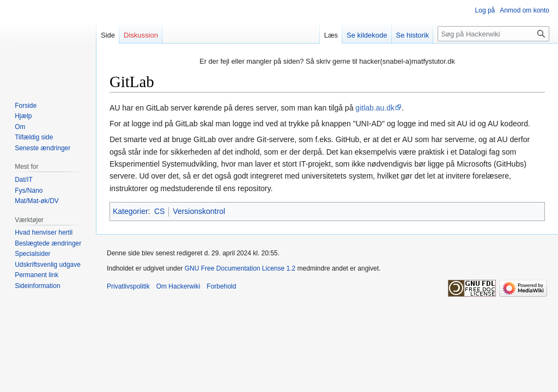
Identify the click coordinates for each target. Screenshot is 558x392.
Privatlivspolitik (128, 286)
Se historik (413, 35)
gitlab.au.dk (375, 108)
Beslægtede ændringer (48, 243)
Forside (26, 106)
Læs (331, 35)
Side (108, 35)
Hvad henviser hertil (44, 232)
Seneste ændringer (43, 148)
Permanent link (37, 275)
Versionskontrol (199, 211)
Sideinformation (37, 286)
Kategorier (131, 211)
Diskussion (141, 35)
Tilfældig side (34, 137)
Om (20, 127)
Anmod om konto (524, 10)
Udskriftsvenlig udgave (48, 265)
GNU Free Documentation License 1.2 (240, 268)
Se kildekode (367, 35)
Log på (485, 10)
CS (159, 211)
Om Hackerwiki (178, 286)
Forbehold (221, 286)
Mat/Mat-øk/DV (37, 201)
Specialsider (32, 254)
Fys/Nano (29, 191)
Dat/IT (24, 180)
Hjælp (23, 116)
